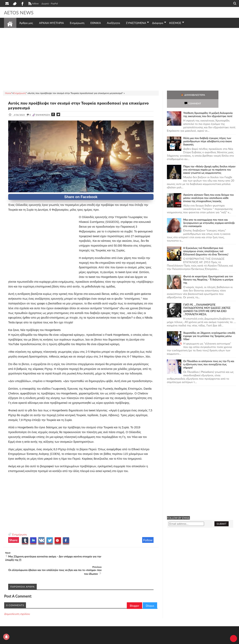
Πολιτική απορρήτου (79, 641)
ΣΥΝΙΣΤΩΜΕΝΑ (136, 23)
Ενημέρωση (19, 534)
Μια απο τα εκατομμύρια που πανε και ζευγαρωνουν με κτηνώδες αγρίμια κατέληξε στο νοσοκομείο (209, 214)
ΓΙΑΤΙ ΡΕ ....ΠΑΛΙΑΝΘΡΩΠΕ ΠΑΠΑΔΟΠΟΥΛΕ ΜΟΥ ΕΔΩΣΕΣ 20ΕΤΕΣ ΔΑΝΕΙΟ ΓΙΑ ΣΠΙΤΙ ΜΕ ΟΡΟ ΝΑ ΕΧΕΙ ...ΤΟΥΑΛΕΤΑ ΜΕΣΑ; (207, 301)
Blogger (134, 591)
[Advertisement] (119, 59)
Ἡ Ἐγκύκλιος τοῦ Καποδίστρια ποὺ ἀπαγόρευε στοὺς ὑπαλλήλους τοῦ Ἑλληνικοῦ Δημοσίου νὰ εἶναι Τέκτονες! (206, 243)
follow (33, 4)
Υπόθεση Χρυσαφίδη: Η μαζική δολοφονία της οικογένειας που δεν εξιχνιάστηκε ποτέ (208, 106)
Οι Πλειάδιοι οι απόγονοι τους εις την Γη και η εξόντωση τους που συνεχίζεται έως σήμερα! (209, 356)
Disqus (150, 591)
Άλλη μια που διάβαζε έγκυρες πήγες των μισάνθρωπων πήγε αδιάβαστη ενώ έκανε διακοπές (208, 133)
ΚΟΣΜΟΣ (175, 23)
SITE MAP (61, 641)
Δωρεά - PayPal (50, 3)
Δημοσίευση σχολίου (17, 600)
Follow (148, 540)
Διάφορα (158, 23)
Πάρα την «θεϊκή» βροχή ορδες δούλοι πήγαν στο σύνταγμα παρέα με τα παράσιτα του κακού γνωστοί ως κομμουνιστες (209, 161)
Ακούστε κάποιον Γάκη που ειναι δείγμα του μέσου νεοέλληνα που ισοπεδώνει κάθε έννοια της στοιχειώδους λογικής (209, 189)
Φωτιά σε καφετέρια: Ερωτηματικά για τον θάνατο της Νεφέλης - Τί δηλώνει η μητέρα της (208, 271)
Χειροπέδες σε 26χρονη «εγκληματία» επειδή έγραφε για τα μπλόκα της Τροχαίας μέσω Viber (209, 327)
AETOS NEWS (20, 12)
